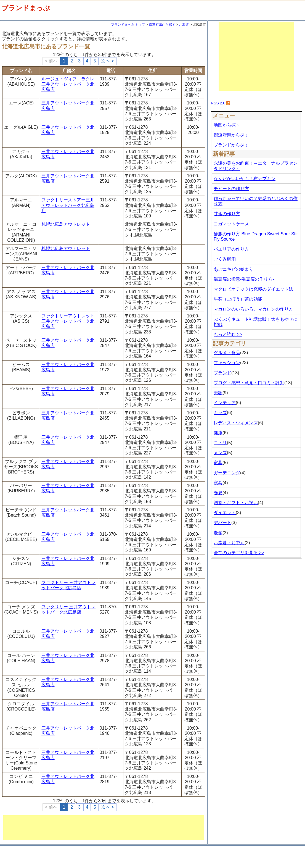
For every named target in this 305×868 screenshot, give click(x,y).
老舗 (218, 533)
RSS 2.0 (218, 103)
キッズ (220, 413)
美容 (218, 393)
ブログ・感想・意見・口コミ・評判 (249, 383)
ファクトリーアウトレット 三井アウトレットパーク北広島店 (68, 321)
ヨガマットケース (231, 224)
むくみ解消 (225, 259)
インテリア (225, 403)
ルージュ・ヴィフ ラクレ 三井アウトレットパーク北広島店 (68, 84)
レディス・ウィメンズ (236, 423)
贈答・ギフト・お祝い (236, 503)
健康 (218, 433)
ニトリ (220, 443)
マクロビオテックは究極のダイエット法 (253, 289)
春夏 (218, 493)
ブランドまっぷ (26, 8)
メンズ (220, 453)
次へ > (108, 61)
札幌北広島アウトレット (66, 224)
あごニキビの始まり (234, 269)
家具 (218, 463)
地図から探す (227, 125)
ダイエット (225, 513)
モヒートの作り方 (231, 189)
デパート (222, 523)
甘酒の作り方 (227, 214)
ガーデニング (227, 473)
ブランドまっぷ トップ (128, 25)
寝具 (218, 483)
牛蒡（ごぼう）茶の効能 (238, 299)
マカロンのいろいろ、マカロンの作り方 (253, 309)
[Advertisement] (104, 828)
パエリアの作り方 (231, 249)
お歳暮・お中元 (229, 543)
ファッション (227, 363)
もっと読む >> (228, 334)
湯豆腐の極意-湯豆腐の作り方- (244, 279)
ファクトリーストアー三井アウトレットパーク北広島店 (68, 205)
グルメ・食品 (227, 353)
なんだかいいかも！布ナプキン (245, 179)
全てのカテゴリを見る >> (239, 553)
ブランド (222, 373)
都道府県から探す (162, 25)
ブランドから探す (231, 145)
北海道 (184, 25)
